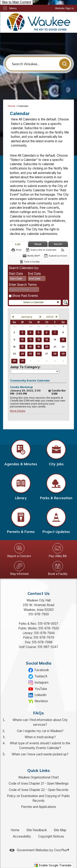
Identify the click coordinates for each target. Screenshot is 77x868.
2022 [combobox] (50, 317)
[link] (64, 8)
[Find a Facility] (29, 262)
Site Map (60, 830)
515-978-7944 (44, 633)
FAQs (39, 713)
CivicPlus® (62, 850)
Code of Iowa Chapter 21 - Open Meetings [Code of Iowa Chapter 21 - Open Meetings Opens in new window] (39, 783)
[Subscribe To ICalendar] (41, 250)
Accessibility (22, 836)
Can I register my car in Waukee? (40, 731)
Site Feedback (37, 830)
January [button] (26, 317)
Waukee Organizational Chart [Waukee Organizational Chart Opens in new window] (38, 777)
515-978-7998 (42, 642)
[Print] (16, 250)
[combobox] (18, 278)
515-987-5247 (48, 647)
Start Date (16, 274)
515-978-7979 (44, 638)
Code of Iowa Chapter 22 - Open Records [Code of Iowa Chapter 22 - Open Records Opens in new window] (39, 790)
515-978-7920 (49, 628)
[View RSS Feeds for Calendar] (63, 250)
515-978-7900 (39, 614)
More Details (18, 411)
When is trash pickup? (40, 737)
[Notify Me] (31, 256)
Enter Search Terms (23, 285)
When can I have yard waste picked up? (40, 754)
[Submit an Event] (55, 256)
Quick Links (39, 770)
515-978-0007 (48, 624)
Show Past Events (25, 296)
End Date (34, 274)
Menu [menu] (13, 8)
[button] (64, 64)
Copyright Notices (51, 836)
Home (11, 106)
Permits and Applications (39, 807)
